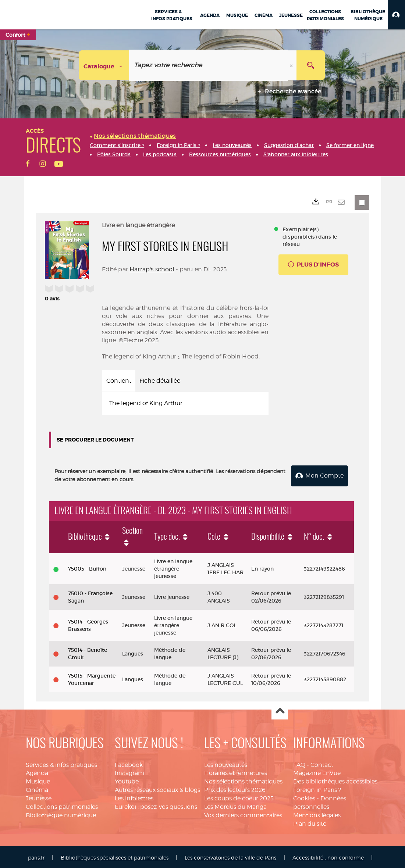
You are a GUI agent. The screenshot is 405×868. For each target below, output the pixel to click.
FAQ (299, 763)
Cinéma (37, 788)
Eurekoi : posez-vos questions (156, 805)
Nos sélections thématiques (243, 780)
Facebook (129, 763)
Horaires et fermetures (236, 772)
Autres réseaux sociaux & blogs (157, 788)
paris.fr (36, 856)
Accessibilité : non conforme (328, 856)
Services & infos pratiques (61, 763)
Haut (280, 710)
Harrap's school (152, 269)
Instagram (129, 772)
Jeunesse (39, 797)
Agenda (37, 772)
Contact (322, 763)
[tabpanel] (185, 403)
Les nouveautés (226, 763)
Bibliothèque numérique (61, 814)
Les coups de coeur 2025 (239, 797)
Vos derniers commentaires (243, 814)
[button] (396, 15)
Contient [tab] (119, 381)
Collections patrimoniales (62, 805)
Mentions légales (317, 814)
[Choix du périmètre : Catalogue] (104, 65)
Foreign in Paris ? (317, 788)
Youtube (127, 780)
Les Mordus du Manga (235, 805)
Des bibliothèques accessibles (335, 780)
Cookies (304, 797)
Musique (38, 780)
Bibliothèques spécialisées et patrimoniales (115, 856)
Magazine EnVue (317, 772)
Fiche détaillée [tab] (160, 381)
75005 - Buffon (87, 568)
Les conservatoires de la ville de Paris (230, 856)
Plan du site (310, 822)
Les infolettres (134, 797)
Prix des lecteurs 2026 (235, 788)
